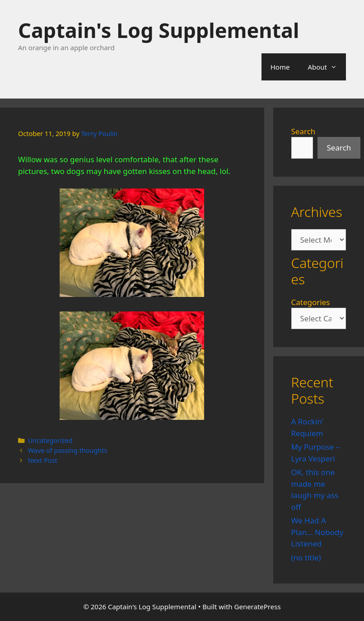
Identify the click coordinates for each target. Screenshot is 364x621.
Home (280, 67)
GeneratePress (258, 607)
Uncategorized (50, 440)
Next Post (43, 460)
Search (303, 131)
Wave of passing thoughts (68, 450)
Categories (311, 302)
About (327, 67)
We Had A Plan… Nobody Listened (317, 532)
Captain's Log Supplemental (159, 30)
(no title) (306, 557)
